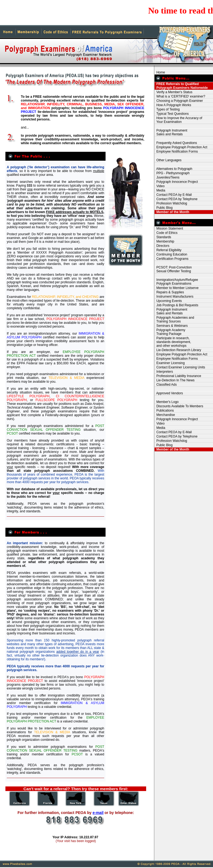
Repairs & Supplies (169, 292)
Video (160, 186)
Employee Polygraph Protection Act (181, 147)
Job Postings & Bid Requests (176, 305)
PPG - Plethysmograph (172, 173)
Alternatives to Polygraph (173, 169)
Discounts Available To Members (179, 406)
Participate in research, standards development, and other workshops (173, 342)
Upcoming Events (168, 301)
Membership (164, 241)
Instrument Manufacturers (174, 297)
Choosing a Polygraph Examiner (179, 101)
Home (160, 72)
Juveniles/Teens (167, 177)
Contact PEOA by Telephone (176, 199)
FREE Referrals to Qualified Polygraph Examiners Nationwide (181, 86)
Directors (162, 246)
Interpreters (164, 372)
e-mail (98, 813)
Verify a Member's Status (173, 92)
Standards (163, 237)
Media (160, 190)
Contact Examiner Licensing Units (180, 367)
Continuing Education (171, 254)
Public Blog (164, 208)
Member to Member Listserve (177, 288)
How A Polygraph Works (173, 105)
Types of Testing (167, 109)
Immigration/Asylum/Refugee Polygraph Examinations (176, 282)
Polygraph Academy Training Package (170, 332)
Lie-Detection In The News (175, 380)
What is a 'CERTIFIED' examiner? (180, 96)
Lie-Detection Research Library (178, 350)
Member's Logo (167, 402)
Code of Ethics (166, 233)
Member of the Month (172, 212)
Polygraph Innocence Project (176, 182)
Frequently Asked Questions (176, 143)
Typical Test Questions (172, 114)
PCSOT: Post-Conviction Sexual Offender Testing (173, 269)
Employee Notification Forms (176, 152)
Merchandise (165, 415)
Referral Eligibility (168, 250)
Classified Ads (166, 385)
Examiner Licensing (170, 363)
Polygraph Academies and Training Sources (174, 319)
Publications (164, 411)
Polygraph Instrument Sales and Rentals (171, 132)
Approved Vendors (169, 393)
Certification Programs (171, 259)
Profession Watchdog (171, 203)
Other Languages (168, 160)
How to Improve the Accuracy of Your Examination (178, 120)
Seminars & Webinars (171, 326)
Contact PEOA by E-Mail (173, 195)
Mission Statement (169, 228)
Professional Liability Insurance (178, 376)
